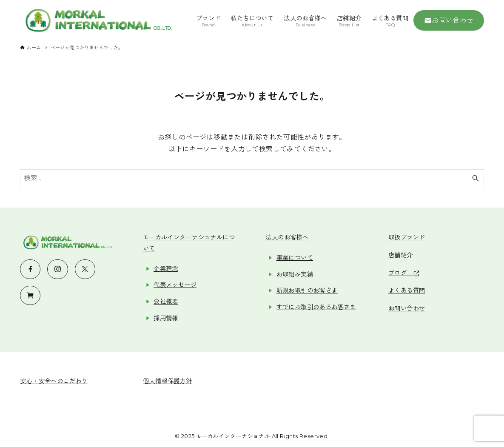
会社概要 (166, 302)
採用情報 (166, 318)
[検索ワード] (252, 178)
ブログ (404, 273)
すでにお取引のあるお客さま (316, 307)
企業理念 (166, 269)
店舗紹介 (401, 255)
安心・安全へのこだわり (54, 381)
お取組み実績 (295, 274)
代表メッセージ (175, 285)
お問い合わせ (449, 20)
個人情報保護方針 (167, 381)
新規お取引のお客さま (307, 290)
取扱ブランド (407, 237)
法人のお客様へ (287, 237)
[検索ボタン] (476, 178)
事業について (295, 258)
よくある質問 (407, 290)
